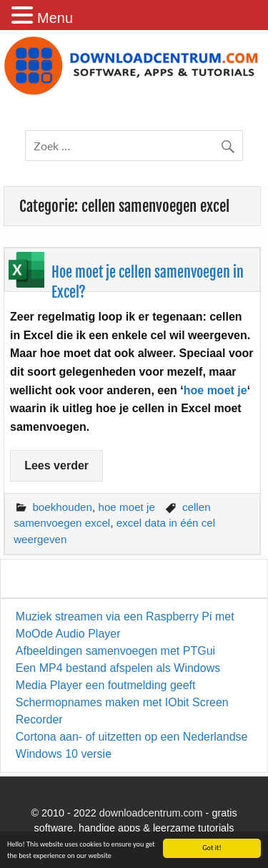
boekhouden (62, 507)
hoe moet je (215, 390)
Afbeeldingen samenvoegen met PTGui (115, 651)
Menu (55, 18)
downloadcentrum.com (151, 813)
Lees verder (56, 465)
